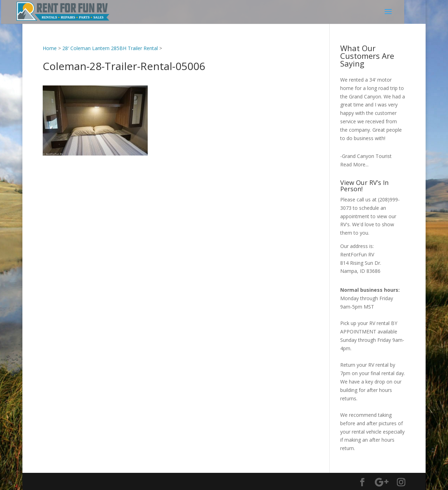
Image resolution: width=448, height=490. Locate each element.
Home (50, 48)
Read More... (354, 164)
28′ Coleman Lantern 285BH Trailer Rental (110, 48)
